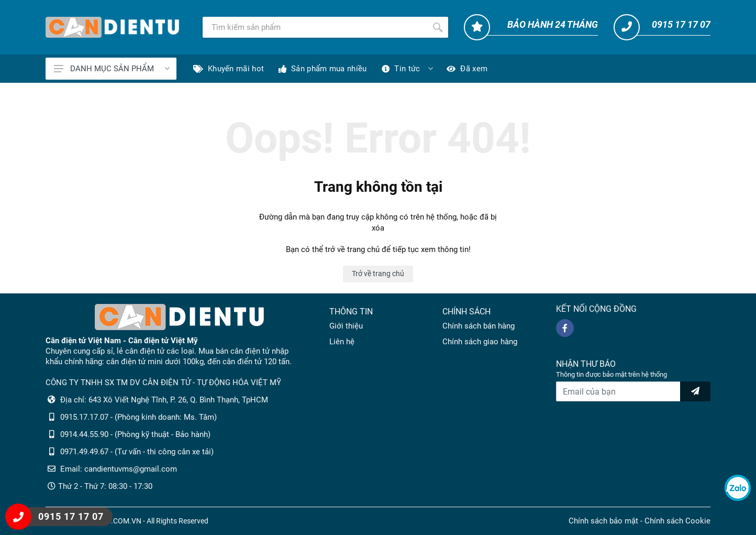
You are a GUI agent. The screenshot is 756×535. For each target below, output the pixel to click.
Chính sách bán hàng (479, 326)
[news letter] (695, 391)
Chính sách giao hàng (480, 342)
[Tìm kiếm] (315, 27)
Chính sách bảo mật (603, 521)
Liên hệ (342, 342)
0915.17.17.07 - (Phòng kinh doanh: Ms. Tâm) (138, 417)
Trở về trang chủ (378, 274)
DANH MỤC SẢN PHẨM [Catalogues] (112, 69)
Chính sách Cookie (677, 521)
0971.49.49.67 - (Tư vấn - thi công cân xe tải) (137, 452)
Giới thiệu (346, 326)
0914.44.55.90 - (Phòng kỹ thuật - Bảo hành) (135, 434)
